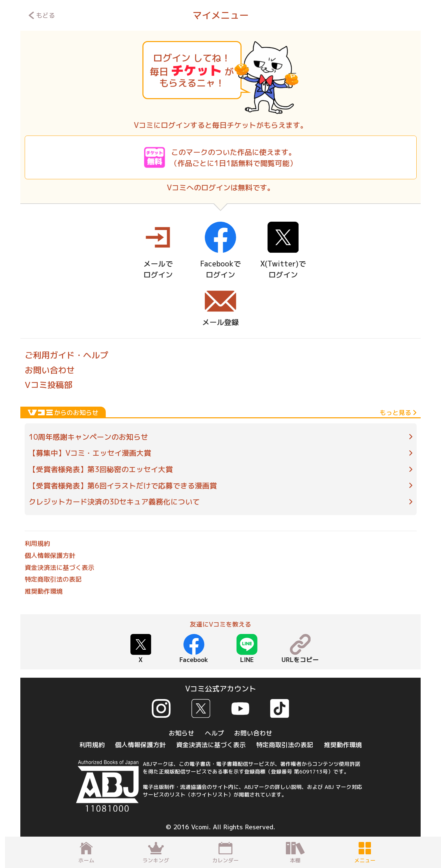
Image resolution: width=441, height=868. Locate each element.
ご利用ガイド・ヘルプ (66, 355)
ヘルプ (214, 733)
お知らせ (181, 733)
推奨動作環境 (44, 591)
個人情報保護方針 (50, 556)
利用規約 (37, 544)
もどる (42, 15)
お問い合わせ (50, 370)
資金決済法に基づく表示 (60, 568)
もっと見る (398, 413)
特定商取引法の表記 (53, 579)
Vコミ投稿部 (49, 385)
